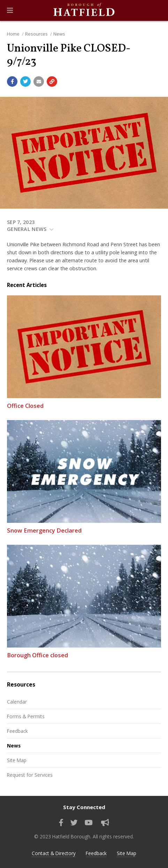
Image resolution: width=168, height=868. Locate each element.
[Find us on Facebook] (61, 823)
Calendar (17, 702)
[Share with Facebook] (12, 82)
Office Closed (25, 406)
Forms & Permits (26, 716)
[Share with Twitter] (25, 82)
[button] (10, 10)
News (59, 34)
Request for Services (30, 775)
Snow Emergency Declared (44, 530)
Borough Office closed (37, 655)
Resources (36, 34)
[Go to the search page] (157, 10)
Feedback (17, 731)
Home (13, 34)
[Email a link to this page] (39, 82)
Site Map (17, 760)
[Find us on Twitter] (74, 823)
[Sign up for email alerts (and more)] (105, 823)
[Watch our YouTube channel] (89, 823)
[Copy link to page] (52, 82)
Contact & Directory (54, 853)
